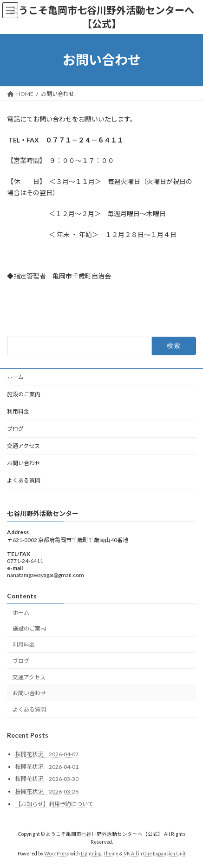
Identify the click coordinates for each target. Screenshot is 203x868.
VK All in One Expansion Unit (155, 854)
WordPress (57, 854)
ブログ (15, 429)
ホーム (15, 377)
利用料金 (18, 411)
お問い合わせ (24, 463)
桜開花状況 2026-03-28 (47, 791)
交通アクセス (23, 446)
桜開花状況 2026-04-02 (47, 754)
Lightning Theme (100, 854)
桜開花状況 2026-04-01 (47, 767)
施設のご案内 (24, 394)
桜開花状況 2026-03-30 (47, 779)
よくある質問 (24, 480)
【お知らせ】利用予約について (54, 804)
